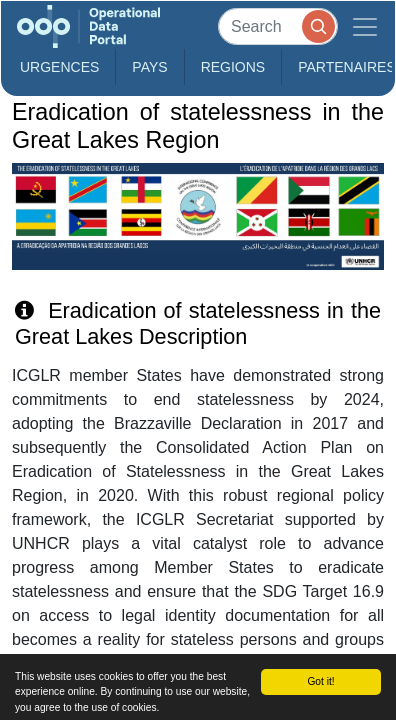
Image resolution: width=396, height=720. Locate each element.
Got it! (320, 681)
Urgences (59, 67)
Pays (149, 67)
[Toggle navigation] (365, 26)
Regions (233, 67)
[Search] (278, 26)
